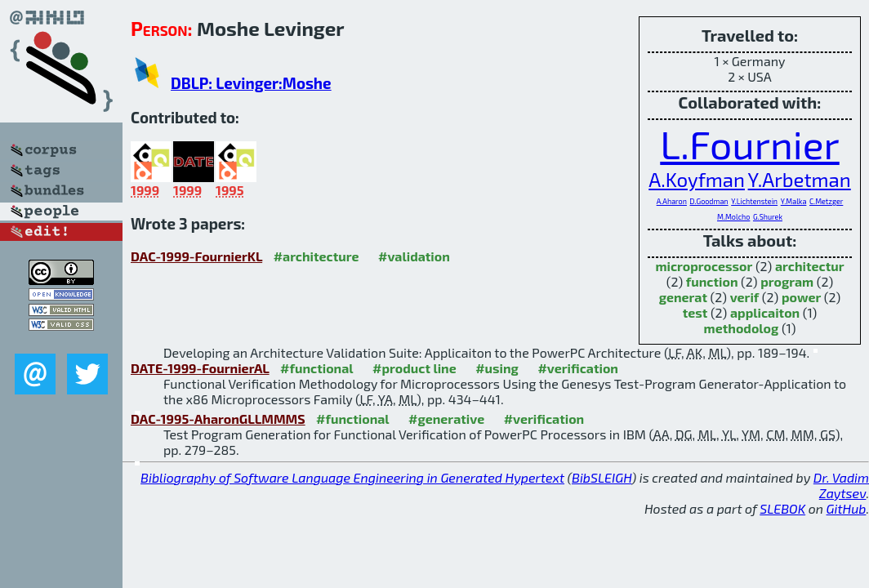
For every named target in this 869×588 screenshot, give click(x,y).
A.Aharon (672, 201)
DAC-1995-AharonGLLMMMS (218, 419)
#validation (414, 256)
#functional (317, 368)
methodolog (742, 328)
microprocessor (704, 266)
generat (683, 297)
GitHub (847, 508)
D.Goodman (709, 201)
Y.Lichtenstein (754, 201)
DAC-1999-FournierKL (196, 256)
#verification (578, 368)
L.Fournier (749, 144)
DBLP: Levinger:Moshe (251, 83)
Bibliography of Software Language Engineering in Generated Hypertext (352, 477)
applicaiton (765, 312)
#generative (446, 419)
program (787, 281)
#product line (414, 368)
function (712, 281)
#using (497, 368)
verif (745, 297)
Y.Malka (794, 201)
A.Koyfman (697, 179)
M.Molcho (733, 217)
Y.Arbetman (800, 179)
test (695, 312)
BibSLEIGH (602, 477)
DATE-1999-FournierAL (200, 368)
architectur (810, 266)
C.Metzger (826, 201)
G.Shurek (768, 217)
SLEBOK (782, 508)
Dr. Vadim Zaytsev (841, 485)
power (801, 297)
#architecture (316, 256)
